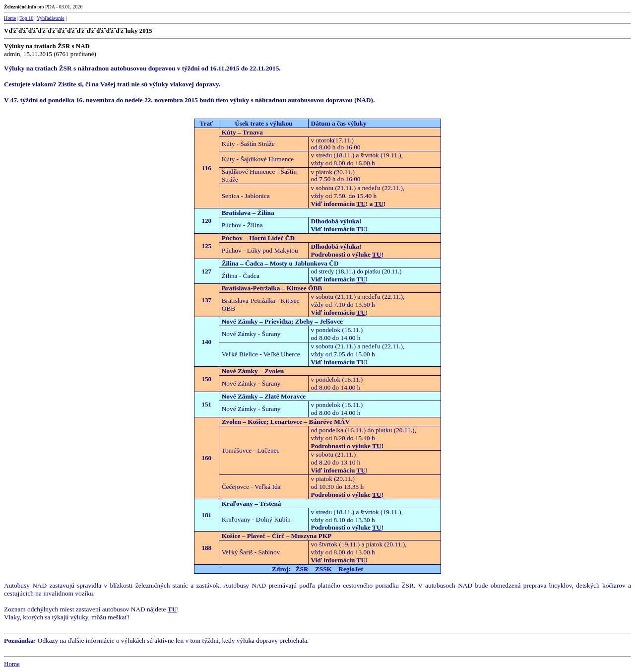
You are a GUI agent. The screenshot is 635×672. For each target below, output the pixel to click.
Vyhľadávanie (51, 18)
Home (10, 18)
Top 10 (26, 18)
